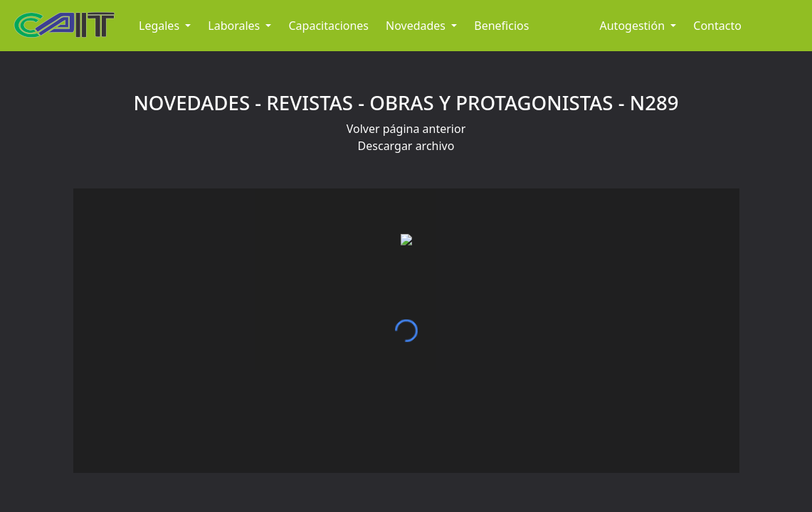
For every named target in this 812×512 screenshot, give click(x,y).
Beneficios (501, 26)
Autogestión (634, 26)
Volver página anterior (406, 129)
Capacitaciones (328, 26)
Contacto (717, 26)
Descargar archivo (406, 146)
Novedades (417, 26)
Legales (160, 26)
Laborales (235, 26)
